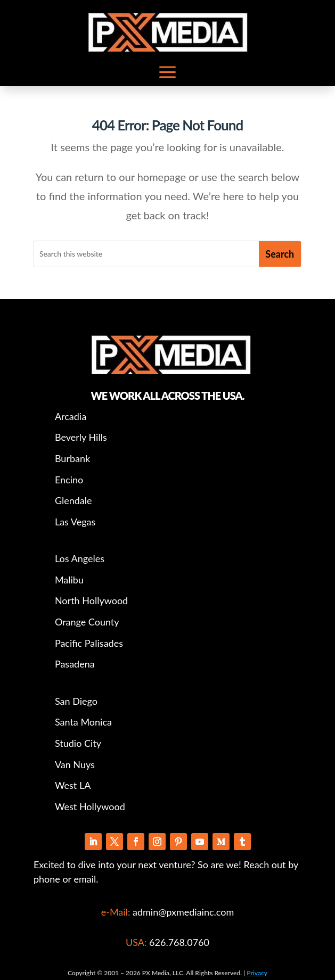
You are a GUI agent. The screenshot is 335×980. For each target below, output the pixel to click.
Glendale (73, 500)
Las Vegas (75, 522)
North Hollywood (91, 600)
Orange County (87, 622)
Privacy (257, 973)
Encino (69, 480)
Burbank (72, 458)
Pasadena (75, 664)
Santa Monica (83, 722)
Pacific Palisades (89, 643)
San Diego (76, 701)
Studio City (78, 743)
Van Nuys (75, 764)
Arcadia (71, 416)
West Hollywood (90, 806)
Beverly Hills (81, 437)
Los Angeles (80, 558)
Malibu (69, 580)
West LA (73, 785)
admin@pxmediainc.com (182, 912)
